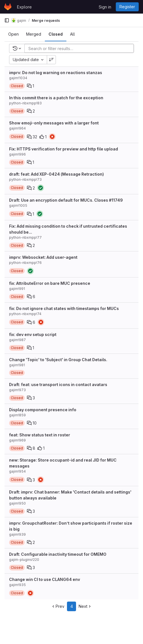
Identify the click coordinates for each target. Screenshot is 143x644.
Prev (58, 606)
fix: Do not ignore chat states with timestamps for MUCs (64, 308)
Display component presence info (43, 410)
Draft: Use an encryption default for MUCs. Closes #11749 (66, 200)
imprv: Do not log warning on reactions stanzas (56, 73)
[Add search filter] (81, 48)
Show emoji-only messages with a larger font (54, 123)
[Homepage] (8, 7)
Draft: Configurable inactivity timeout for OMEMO (58, 554)
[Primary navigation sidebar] (7, 20)
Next (85, 606)
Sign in (105, 7)
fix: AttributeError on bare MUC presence (50, 283)
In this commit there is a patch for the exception (56, 98)
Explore (24, 7)
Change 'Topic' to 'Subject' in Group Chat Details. (58, 360)
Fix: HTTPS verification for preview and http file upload (64, 149)
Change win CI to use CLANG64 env (45, 579)
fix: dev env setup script (33, 334)
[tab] (13, 34)
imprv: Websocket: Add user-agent (43, 257)
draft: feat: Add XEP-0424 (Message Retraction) (56, 174)
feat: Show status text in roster (40, 435)
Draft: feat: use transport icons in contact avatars (58, 385)
